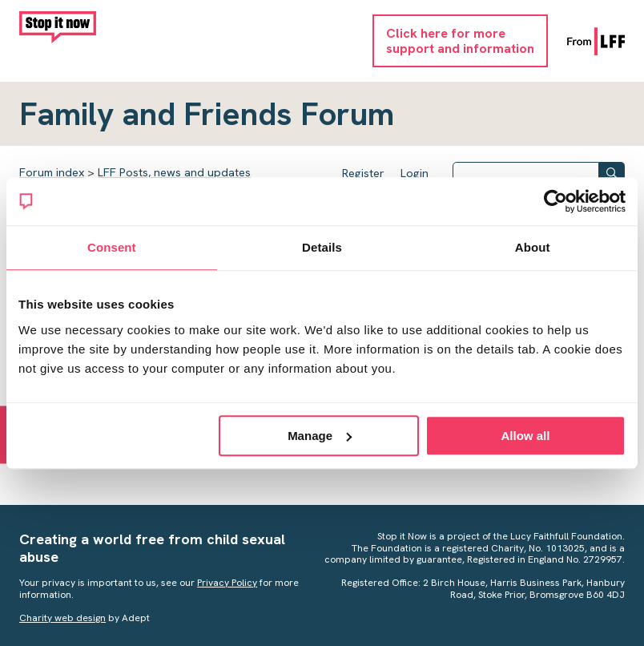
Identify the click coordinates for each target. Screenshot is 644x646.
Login (415, 173)
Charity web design (62, 618)
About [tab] (533, 247)
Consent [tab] (112, 247)
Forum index (52, 172)
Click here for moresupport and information (460, 41)
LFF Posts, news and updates (174, 172)
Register (363, 173)
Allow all (526, 436)
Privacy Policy (227, 583)
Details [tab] (322, 247)
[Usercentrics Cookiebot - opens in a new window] (555, 201)
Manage (320, 436)
